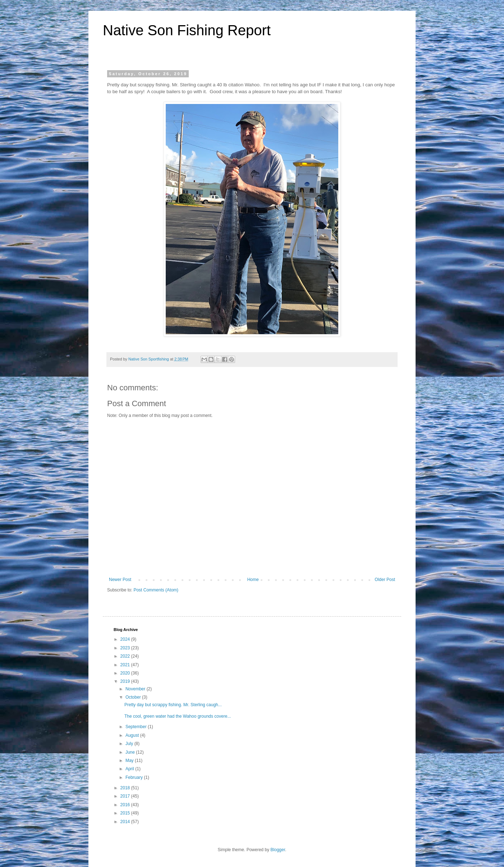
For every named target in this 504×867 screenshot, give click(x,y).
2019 (126, 681)
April (130, 769)
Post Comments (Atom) (156, 590)
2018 (126, 788)
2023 (126, 648)
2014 (126, 822)
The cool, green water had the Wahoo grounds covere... (178, 716)
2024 (126, 639)
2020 (126, 673)
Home (253, 580)
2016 (126, 805)
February (135, 777)
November (136, 689)
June (131, 752)
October (134, 697)
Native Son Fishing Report (187, 30)
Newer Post (120, 580)
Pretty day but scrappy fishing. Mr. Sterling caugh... (173, 705)
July (130, 744)
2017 (126, 796)
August (133, 735)
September (137, 727)
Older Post (385, 580)
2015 (126, 813)
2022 (126, 656)
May (130, 761)
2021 (126, 665)
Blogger (278, 850)
